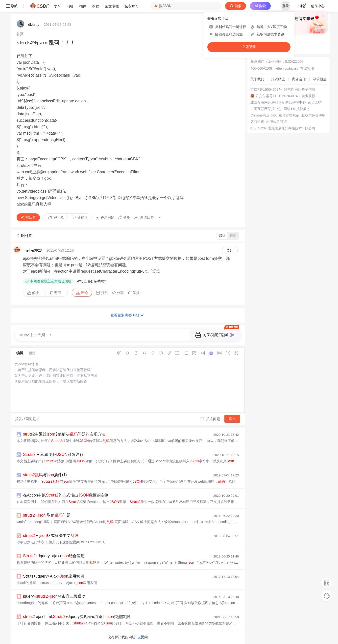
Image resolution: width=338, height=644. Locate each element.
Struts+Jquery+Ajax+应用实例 (54, 576)
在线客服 (307, 68)
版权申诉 (257, 122)
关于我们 (257, 79)
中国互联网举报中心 (266, 109)
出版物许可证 (277, 122)
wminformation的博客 (33, 522)
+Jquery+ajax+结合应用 (54, 556)
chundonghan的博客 (32, 603)
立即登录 (249, 47)
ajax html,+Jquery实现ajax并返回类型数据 (76, 617)
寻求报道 (320, 79)
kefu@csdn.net (286, 68)
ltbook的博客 (26, 583)
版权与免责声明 (314, 115)
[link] (20, 34)
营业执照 (309, 96)
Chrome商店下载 (264, 115)
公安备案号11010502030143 (278, 96)
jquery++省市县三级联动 (54, 596)
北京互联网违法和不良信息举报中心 (278, 102)
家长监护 (315, 102)
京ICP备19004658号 (266, 89)
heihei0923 (33, 250)
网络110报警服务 (297, 109)
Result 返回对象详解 (53, 454)
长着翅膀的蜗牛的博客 (34, 562)
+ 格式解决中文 (51, 536)
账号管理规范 (289, 115)
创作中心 (318, 6)
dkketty (34, 25)
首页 (20, 34)
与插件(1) (45, 475)
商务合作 (299, 79)
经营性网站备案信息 (300, 89)
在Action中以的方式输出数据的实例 (66, 495)
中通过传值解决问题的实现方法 (64, 434)
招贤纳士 (278, 79)
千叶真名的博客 (29, 623)
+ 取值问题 (47, 515)
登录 (286, 6)
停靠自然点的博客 (30, 542)
